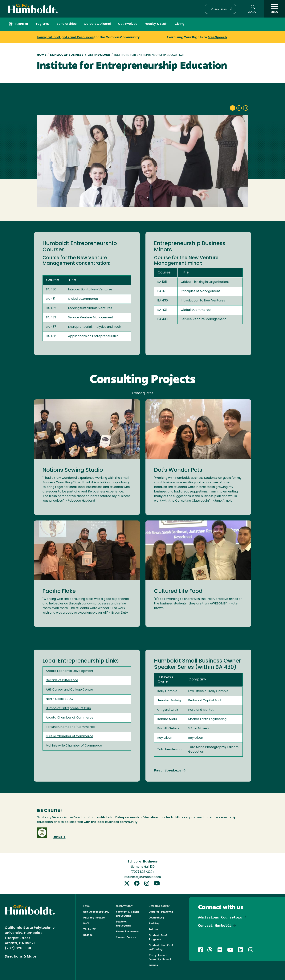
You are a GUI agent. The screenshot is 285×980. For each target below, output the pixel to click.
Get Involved (128, 24)
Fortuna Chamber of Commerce (70, 727)
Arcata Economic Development (70, 671)
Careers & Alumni (97, 24)
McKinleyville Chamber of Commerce (74, 746)
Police (153, 929)
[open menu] (274, 9)
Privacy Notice (94, 918)
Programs (42, 24)
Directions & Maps (21, 957)
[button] (220, 9)
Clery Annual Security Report (160, 957)
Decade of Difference (62, 680)
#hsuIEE (59, 837)
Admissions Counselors (220, 917)
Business (18, 24)
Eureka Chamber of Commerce (69, 736)
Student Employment (124, 924)
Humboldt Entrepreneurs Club (68, 708)
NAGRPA (88, 935)
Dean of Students (161, 912)
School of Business (67, 55)
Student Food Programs (158, 937)
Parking (154, 923)
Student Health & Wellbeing (161, 947)
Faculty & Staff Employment (127, 914)
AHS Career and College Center (69, 690)
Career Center (126, 937)
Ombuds (153, 965)
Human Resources (127, 931)
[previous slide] (239, 108)
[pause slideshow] (233, 108)
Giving (179, 24)
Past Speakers (168, 770)
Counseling (156, 918)
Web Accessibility (96, 912)
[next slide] (246, 108)
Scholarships (67, 24)
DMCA (86, 923)
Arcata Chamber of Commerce (70, 718)
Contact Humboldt (215, 925)
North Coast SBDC (59, 699)
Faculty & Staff (156, 24)
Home (41, 55)
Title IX (89, 929)
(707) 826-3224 (142, 872)
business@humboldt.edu (143, 877)
